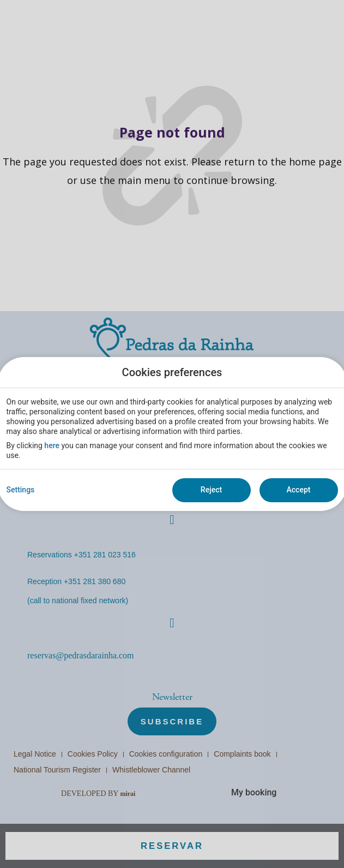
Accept (299, 490)
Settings (21, 490)
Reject (211, 490)
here (52, 445)
